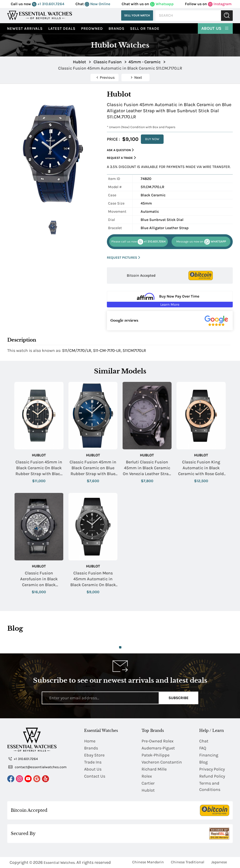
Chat (204, 741)
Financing (209, 755)
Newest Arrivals (25, 28)
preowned (92, 28)
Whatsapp (162, 4)
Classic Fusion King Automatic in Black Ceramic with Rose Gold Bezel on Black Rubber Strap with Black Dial (201, 468)
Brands (116, 28)
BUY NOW (152, 139)
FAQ (203, 748)
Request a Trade (121, 158)
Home (90, 741)
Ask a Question (120, 150)
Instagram (220, 4)
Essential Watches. (60, 862)
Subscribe (178, 698)
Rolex (147, 776)
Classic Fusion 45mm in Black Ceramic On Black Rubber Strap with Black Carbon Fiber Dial (39, 468)
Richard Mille (154, 769)
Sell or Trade (145, 28)
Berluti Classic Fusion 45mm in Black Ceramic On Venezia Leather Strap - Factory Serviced (147, 468)
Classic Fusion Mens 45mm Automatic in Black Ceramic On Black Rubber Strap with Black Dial (93, 579)
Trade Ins (93, 762)
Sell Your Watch (137, 15)
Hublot (39, 455)
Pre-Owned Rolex (157, 741)
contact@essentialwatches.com (37, 767)
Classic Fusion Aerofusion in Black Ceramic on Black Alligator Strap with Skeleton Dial (39, 579)
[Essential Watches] (40, 15)
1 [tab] (120, 647)
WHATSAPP (201, 242)
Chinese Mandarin (148, 862)
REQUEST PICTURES (124, 258)
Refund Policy (212, 776)
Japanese (219, 862)
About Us (215, 28)
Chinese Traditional (187, 862)
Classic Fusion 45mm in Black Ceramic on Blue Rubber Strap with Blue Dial (93, 468)
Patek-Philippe (156, 755)
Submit (227, 16)
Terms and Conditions (210, 786)
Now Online (97, 4)
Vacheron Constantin (162, 762)
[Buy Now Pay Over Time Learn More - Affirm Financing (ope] (170, 299)
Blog (203, 762)
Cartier (148, 783)
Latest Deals (62, 28)
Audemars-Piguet (158, 748)
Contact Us (95, 776)
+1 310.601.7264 (48, 4)
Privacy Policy (212, 769)
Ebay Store (94, 755)
